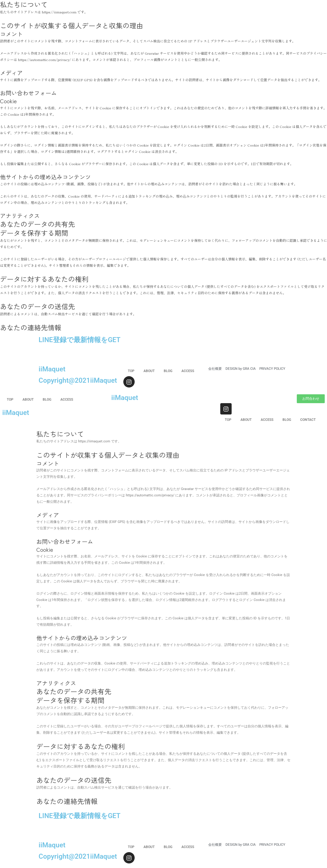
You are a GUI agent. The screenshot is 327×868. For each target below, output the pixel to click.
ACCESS (188, 371)
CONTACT (308, 420)
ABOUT (149, 371)
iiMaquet (52, 369)
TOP (131, 371)
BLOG (168, 371)
